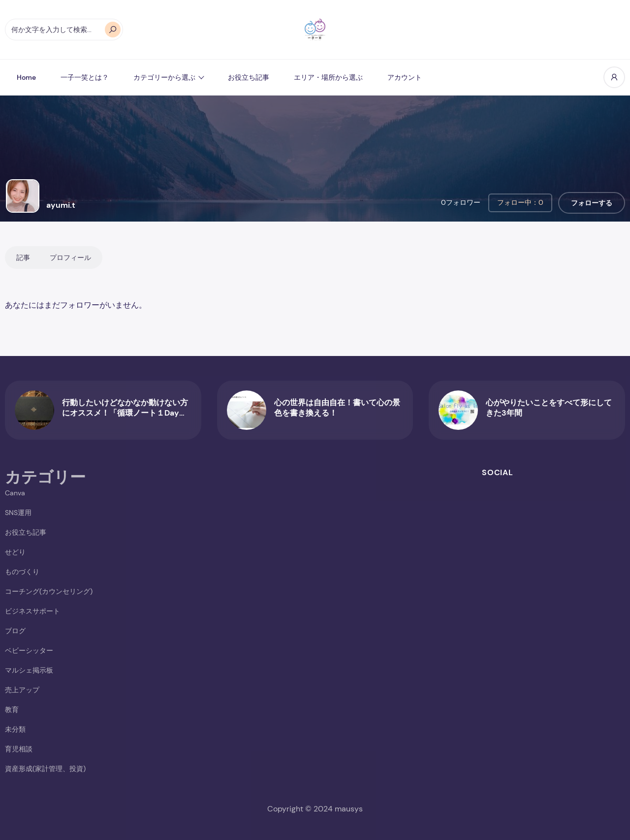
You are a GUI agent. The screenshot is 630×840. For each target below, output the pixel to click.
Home (26, 77)
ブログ (15, 631)
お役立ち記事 (249, 77)
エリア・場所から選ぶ (328, 77)
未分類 (15, 729)
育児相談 (19, 749)
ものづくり (22, 572)
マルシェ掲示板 (29, 670)
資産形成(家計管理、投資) (45, 769)
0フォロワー (461, 202)
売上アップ (22, 690)
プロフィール (70, 258)
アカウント (405, 77)
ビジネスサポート (32, 611)
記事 (23, 258)
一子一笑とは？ (85, 77)
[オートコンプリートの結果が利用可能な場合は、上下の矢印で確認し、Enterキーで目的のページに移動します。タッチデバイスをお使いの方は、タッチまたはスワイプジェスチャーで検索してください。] (64, 30)
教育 (12, 710)
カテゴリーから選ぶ (164, 77)
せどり (15, 552)
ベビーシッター (29, 650)
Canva (15, 493)
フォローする (592, 203)
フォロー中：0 (520, 202)
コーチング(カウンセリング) (49, 591)
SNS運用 (18, 513)
